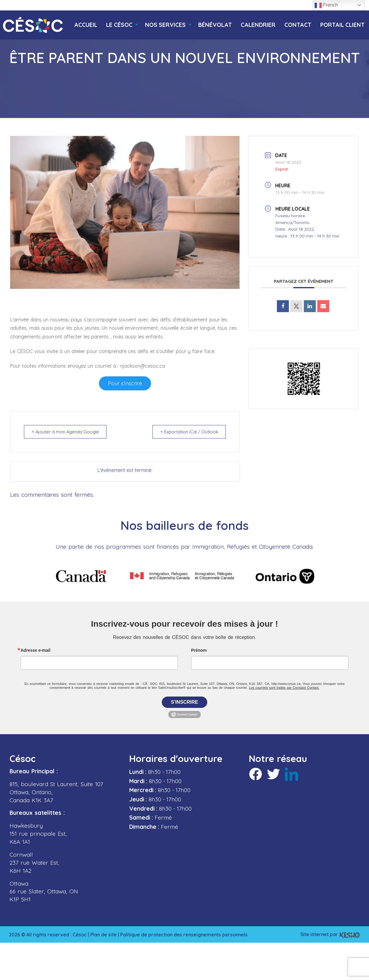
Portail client (342, 25)
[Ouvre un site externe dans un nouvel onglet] (125, 383)
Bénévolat (215, 25)
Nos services (165, 25)
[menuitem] (86, 25)
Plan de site (103, 935)
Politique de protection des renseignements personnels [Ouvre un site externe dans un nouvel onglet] (184, 935)
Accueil (86, 25)
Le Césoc (119, 25)
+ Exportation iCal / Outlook (188, 432)
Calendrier (258, 25)
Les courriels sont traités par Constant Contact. (284, 688)
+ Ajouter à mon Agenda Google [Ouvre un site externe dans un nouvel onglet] (67, 432)
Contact (298, 25)
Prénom (199, 650)
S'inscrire (185, 702)
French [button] (326, 5)
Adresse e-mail (36, 650)
